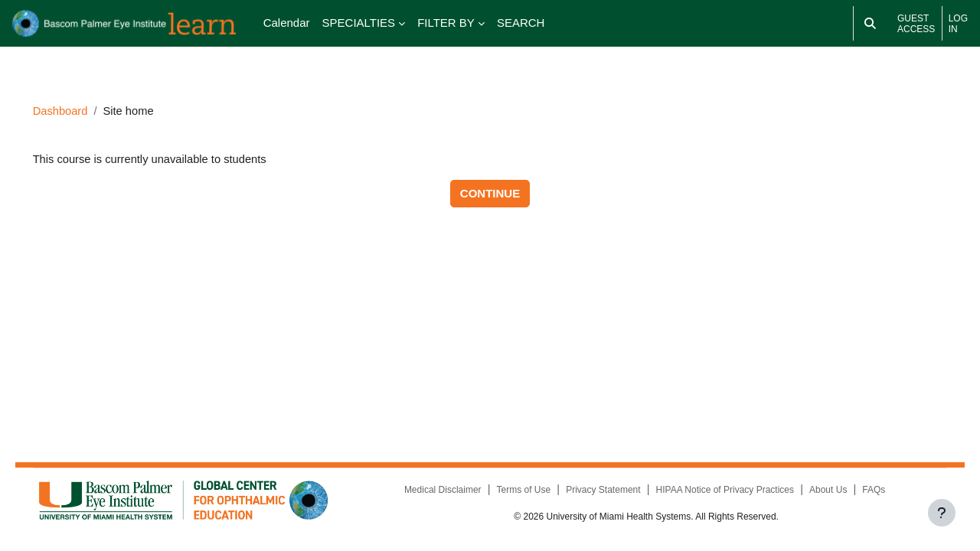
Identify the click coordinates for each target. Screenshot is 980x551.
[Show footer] (942, 513)
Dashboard (82, 97)
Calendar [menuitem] (287, 23)
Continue (490, 180)
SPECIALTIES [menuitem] (359, 23)
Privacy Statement (596, 491)
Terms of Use (516, 491)
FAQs (867, 491)
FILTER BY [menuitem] (446, 23)
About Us (821, 491)
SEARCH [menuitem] (521, 23)
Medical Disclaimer (435, 491)
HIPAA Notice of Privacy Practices (718, 491)
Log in (958, 24)
